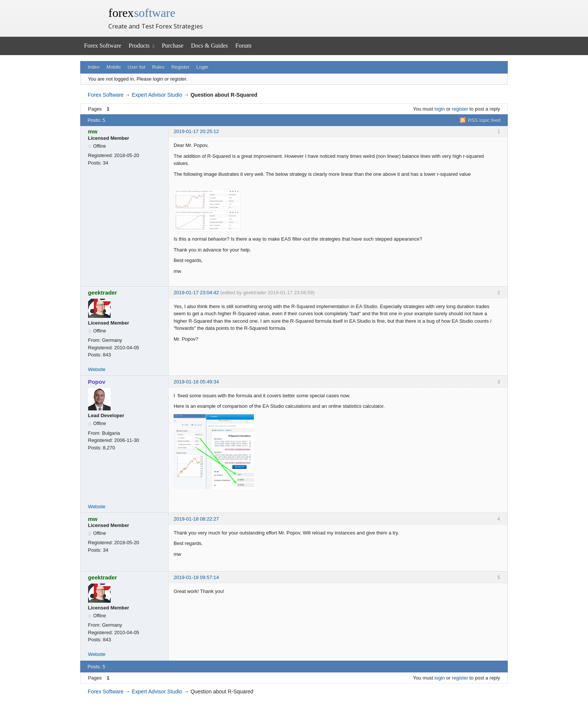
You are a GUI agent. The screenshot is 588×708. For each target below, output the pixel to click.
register (460, 109)
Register (180, 67)
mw (93, 131)
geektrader (103, 293)
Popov (97, 382)
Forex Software (103, 46)
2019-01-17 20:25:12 (196, 131)
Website (97, 369)
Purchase (172, 46)
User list (136, 67)
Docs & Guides (209, 46)
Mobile (114, 67)
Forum (244, 46)
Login (202, 67)
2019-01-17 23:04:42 (196, 293)
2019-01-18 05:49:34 (196, 382)
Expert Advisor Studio (157, 95)
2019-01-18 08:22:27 (196, 519)
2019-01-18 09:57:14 (196, 577)
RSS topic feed (484, 120)
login (440, 109)
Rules (158, 67)
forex (142, 13)
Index (94, 67)
